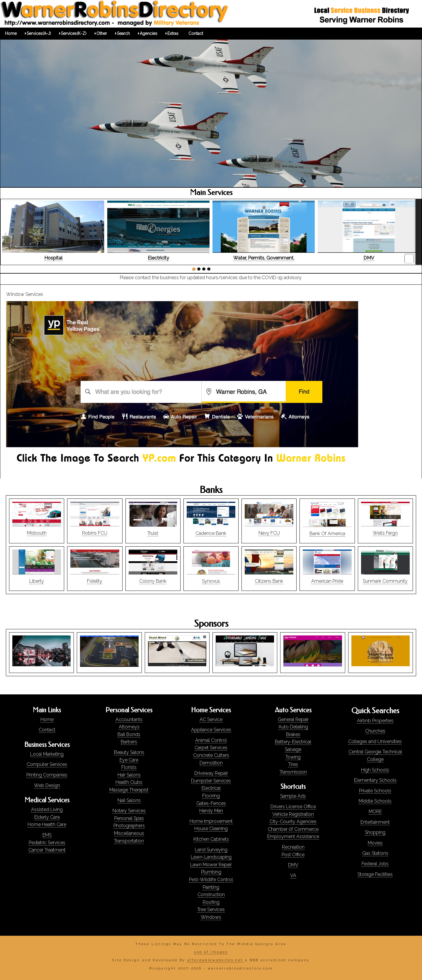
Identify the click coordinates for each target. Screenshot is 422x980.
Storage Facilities (375, 874)
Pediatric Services (47, 843)
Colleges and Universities (375, 741)
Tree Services (211, 909)
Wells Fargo (385, 533)
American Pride (327, 581)
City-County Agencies (293, 822)
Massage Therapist (129, 790)
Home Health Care (47, 824)
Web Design (47, 785)
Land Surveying (211, 850)
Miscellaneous (129, 833)
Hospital (53, 258)
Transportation (129, 841)
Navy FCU (269, 533)
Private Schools (375, 791)
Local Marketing (47, 754)
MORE (375, 812)
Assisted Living (47, 809)
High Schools (375, 770)
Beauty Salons (129, 752)
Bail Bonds (129, 734)
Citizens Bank (269, 581)
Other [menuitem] (102, 33)
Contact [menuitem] (196, 33)
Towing (293, 757)
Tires (293, 764)
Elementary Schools (375, 780)
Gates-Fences (211, 803)
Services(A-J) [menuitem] (39, 33)
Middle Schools (375, 801)
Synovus (211, 581)
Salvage (293, 749)
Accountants (129, 719)
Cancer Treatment (47, 850)
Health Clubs (129, 782)
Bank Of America (327, 534)
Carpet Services (211, 748)
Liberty (37, 581)
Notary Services (129, 811)
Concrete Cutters (211, 755)
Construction (211, 895)
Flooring (211, 796)
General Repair (293, 719)
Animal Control (211, 740)
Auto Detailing (293, 727)
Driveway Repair (211, 773)
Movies (375, 843)
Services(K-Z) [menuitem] (74, 33)
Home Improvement (211, 821)
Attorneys (129, 727)
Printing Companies (47, 775)
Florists (129, 767)
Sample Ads (293, 796)
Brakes (293, 734)
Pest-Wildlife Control (211, 880)
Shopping (375, 832)
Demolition (211, 763)
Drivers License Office (293, 807)
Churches (375, 731)
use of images (211, 952)
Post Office (293, 855)
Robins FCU (95, 533)
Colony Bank (153, 581)
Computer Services (47, 764)
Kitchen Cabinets (211, 839)
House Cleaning (211, 829)
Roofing (211, 902)
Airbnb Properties (375, 721)
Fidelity (95, 581)
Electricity (158, 258)
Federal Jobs (375, 864)
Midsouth (37, 533)
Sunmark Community (385, 581)
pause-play (408, 259)
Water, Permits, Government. (264, 258)
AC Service (211, 719)
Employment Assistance (293, 836)
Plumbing (211, 872)
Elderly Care (47, 817)
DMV (369, 258)
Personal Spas (129, 818)
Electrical (211, 788)
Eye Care (129, 760)
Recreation (293, 847)
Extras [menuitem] (173, 33)
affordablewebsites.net (215, 960)
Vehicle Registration (293, 814)
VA (293, 875)
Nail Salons (129, 800)
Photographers (129, 826)
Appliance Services (211, 730)
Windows (211, 917)
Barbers (129, 742)
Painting (211, 887)
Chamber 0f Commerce (293, 829)
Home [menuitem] (11, 33)
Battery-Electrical (293, 742)
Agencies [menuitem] (149, 33)
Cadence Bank (211, 533)
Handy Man (211, 811)
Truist (153, 533)
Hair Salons (129, 775)
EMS (47, 835)
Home (47, 719)
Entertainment (375, 822)
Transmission (293, 772)
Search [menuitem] (123, 33)
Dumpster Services (211, 781)
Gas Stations (375, 853)
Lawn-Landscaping (211, 857)
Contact (47, 730)
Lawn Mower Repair (211, 865)
